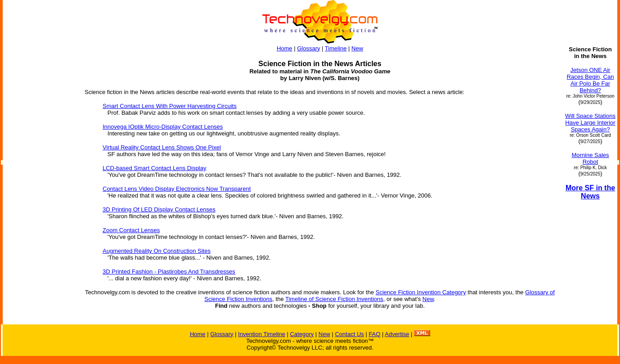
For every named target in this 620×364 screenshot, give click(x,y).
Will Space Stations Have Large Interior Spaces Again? (590, 123)
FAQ (374, 334)
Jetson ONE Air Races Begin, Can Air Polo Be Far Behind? (591, 80)
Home (285, 48)
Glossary (308, 48)
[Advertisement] (40, 181)
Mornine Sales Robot (590, 158)
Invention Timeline (262, 334)
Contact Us (349, 334)
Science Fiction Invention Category (421, 292)
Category (302, 334)
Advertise (397, 334)
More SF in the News (590, 192)
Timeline (336, 48)
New (357, 48)
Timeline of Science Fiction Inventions (334, 299)
